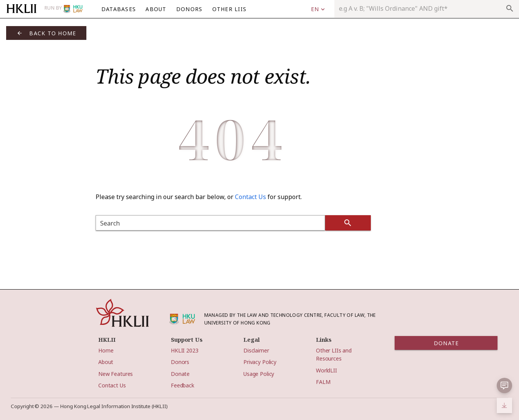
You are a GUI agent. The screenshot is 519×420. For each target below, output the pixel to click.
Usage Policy (259, 374)
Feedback (183, 385)
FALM (323, 382)
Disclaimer (256, 350)
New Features (116, 374)
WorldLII (326, 370)
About (106, 362)
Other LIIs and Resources (334, 354)
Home (106, 350)
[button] (504, 385)
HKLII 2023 (185, 350)
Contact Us (250, 197)
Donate (180, 374)
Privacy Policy (260, 362)
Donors (180, 362)
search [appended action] (510, 8)
